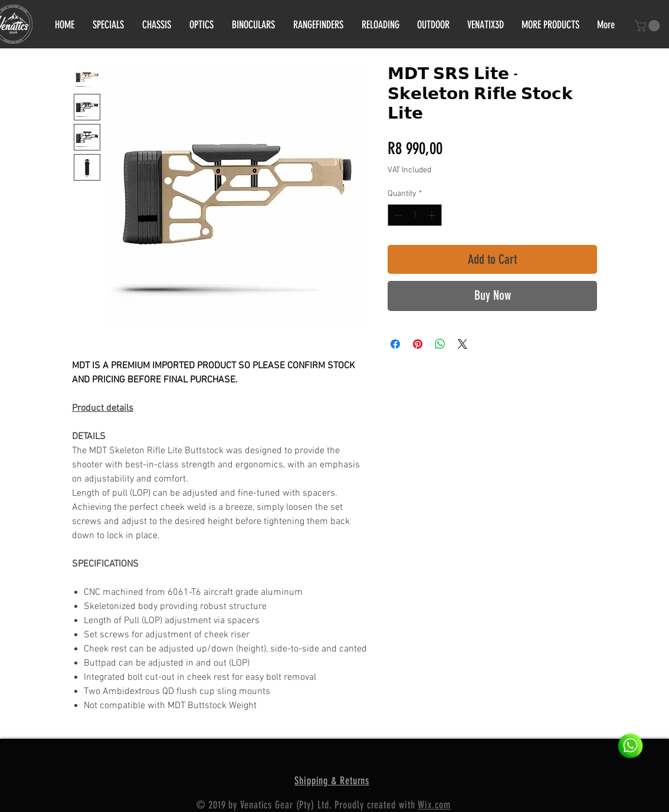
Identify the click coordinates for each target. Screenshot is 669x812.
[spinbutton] (415, 215)
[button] (649, 26)
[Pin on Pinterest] (418, 344)
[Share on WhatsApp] (440, 344)
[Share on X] (463, 344)
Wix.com (434, 805)
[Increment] (433, 215)
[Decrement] (397, 215)
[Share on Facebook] (395, 344)
